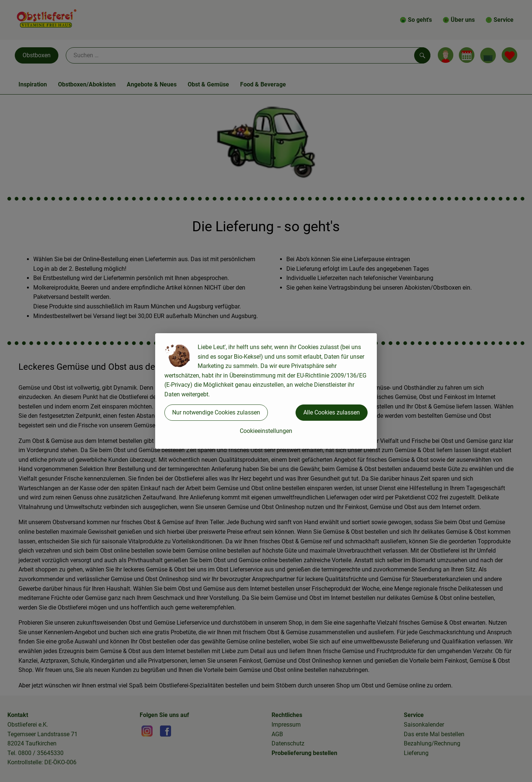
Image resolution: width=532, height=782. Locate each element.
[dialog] (266, 391)
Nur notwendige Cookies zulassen (216, 412)
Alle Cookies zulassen (332, 412)
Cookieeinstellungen (266, 431)
